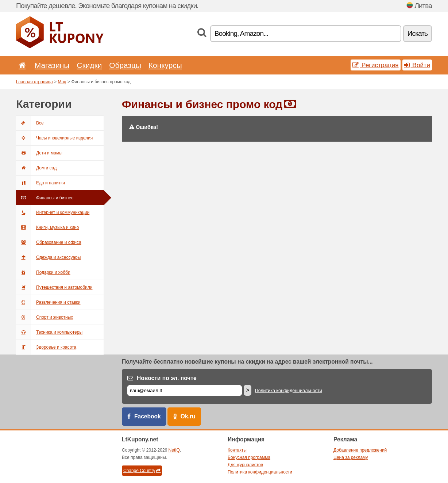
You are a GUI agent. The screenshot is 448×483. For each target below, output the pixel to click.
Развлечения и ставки (48, 302)
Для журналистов (245, 465)
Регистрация (376, 65)
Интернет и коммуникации (53, 212)
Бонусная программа (249, 457)
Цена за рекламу (351, 457)
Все (30, 123)
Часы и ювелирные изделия (54, 138)
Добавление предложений (360, 450)
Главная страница (34, 82)
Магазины (52, 65)
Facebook (148, 416)
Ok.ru (188, 416)
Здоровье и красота (46, 347)
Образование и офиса (49, 242)
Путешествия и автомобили (54, 287)
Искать (418, 33)
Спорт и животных (45, 317)
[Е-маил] (185, 390)
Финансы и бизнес (45, 198)
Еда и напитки (40, 183)
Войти (417, 65)
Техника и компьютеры (49, 332)
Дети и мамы (39, 153)
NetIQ (174, 450)
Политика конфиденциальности (289, 391)
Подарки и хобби (43, 272)
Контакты (237, 450)
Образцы (125, 65)
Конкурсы (165, 65)
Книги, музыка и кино (47, 227)
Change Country (142, 471)
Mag (62, 82)
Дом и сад (36, 168)
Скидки (89, 65)
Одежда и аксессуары (48, 257)
